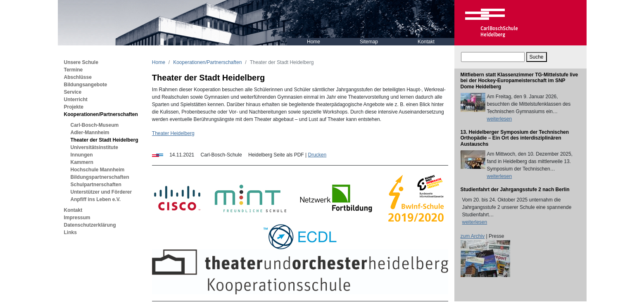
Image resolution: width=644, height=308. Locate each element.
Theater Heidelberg (173, 133)
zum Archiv (473, 236)
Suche (537, 57)
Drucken (317, 155)
